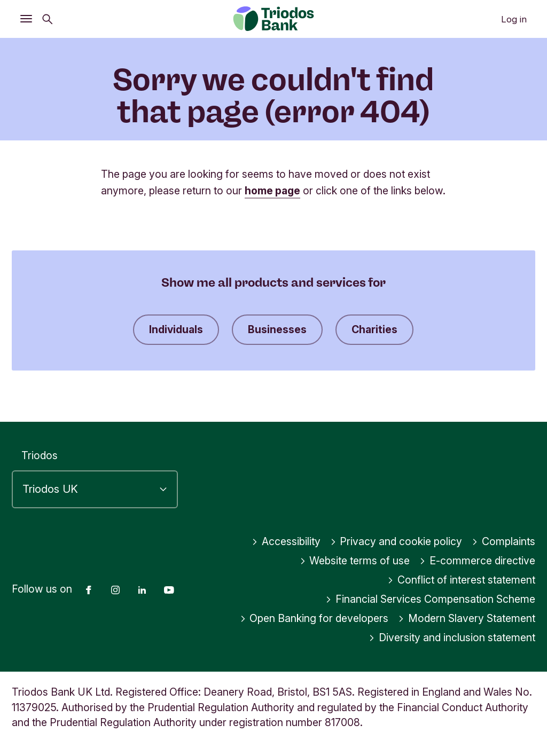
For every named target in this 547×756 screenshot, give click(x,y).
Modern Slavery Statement (467, 618)
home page (272, 191)
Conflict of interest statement (461, 580)
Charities (374, 329)
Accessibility (286, 541)
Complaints (503, 541)
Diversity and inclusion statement (452, 637)
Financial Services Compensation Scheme (430, 599)
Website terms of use (355, 561)
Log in (514, 19)
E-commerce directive (477, 561)
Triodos (40, 455)
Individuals (176, 329)
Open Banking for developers (314, 618)
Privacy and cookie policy (396, 541)
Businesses (277, 329)
